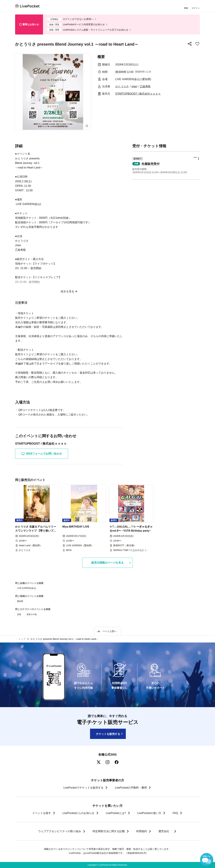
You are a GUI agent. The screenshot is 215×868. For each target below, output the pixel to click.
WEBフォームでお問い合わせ (42, 454)
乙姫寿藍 (145, 86)
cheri (134, 86)
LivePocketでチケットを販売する (83, 788)
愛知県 (20, 601)
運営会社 (165, 831)
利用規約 (141, 831)
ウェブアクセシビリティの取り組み (59, 831)
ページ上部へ (110, 631)
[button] (166, 166)
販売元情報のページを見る (107, 563)
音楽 (19, 614)
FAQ (175, 813)
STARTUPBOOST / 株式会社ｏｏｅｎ (138, 94)
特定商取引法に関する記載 (109, 831)
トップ (22, 639)
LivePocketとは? (116, 813)
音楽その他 (32, 614)
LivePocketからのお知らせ (78, 813)
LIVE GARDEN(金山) (27, 588)
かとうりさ (122, 86)
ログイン (196, 8)
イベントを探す (42, 813)
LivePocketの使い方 (149, 813)
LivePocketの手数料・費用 (131, 788)
